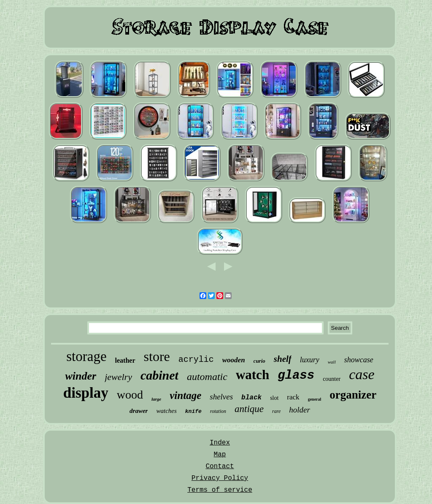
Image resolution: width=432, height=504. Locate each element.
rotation (218, 411)
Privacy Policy (220, 478)
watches (166, 411)
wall (332, 362)
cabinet (159, 375)
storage (86, 356)
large (156, 399)
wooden (234, 360)
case (362, 374)
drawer (139, 411)
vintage (185, 395)
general (315, 399)
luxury (310, 360)
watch (252, 375)
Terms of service (220, 490)
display (86, 393)
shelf (283, 359)
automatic (207, 377)
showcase (359, 360)
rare (276, 411)
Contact (220, 466)
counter (332, 379)
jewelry (118, 377)
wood (130, 395)
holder (300, 410)
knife (193, 411)
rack (293, 397)
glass (296, 376)
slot (274, 398)
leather (125, 360)
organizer (353, 395)
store (157, 356)
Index (220, 443)
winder (81, 376)
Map (220, 455)
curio (259, 361)
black (251, 398)
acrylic (196, 360)
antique (249, 409)
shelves (221, 397)
